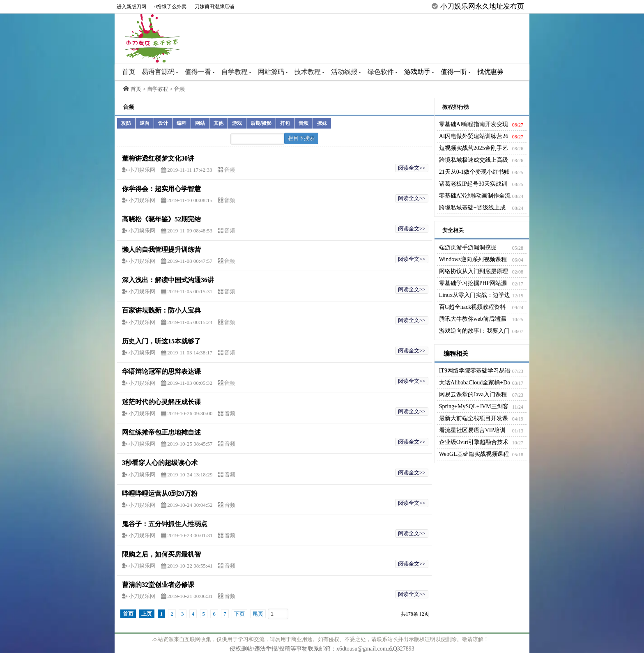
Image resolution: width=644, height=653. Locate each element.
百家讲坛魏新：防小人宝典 (161, 310)
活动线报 (346, 72)
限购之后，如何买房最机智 (161, 554)
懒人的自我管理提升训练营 (161, 249)
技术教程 (309, 72)
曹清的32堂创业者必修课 (158, 585)
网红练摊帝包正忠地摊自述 (161, 432)
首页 (129, 72)
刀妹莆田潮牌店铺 (214, 7)
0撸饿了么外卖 (170, 7)
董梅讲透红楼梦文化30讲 (158, 158)
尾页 (258, 614)
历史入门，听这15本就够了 (161, 341)
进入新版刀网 (131, 7)
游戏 (237, 123)
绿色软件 (383, 72)
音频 (179, 89)
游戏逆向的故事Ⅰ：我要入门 (474, 331)
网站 (200, 123)
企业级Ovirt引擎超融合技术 (474, 442)
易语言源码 (160, 72)
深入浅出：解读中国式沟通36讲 (168, 280)
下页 (239, 614)
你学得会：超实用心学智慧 (161, 189)
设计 (163, 123)
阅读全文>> (412, 168)
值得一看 (200, 72)
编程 (182, 123)
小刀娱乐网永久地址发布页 (482, 6)
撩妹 (322, 123)
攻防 (126, 123)
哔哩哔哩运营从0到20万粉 (160, 493)
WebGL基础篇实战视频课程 (474, 454)
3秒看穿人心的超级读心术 (160, 463)
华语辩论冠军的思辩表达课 (161, 371)
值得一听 (456, 72)
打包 (285, 123)
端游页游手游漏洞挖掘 (468, 247)
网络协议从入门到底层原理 (474, 271)
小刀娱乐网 (143, 170)
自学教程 (236, 72)
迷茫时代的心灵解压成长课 (161, 402)
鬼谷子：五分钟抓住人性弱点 (165, 524)
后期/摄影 (261, 123)
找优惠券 (490, 72)
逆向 (145, 123)
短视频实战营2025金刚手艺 (474, 148)
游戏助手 (419, 72)
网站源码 (273, 72)
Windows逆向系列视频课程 (473, 259)
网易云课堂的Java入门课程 (473, 394)
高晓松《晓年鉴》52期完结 (161, 219)
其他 (218, 123)
